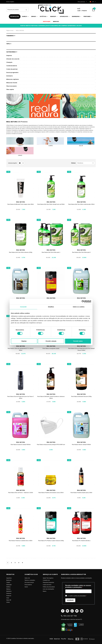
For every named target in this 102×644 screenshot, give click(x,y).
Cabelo (8, 582)
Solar (8, 598)
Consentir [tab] (23, 307)
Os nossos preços (29, 582)
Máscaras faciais (12, 83)
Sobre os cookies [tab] (79, 307)
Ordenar (73, 163)
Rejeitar (24, 341)
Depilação (9, 585)
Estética (8, 587)
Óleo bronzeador (12, 86)
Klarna (45, 591)
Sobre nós (27, 578)
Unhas (8, 602)
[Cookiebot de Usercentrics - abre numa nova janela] (83, 302)
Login (79, 11)
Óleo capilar (10, 89)
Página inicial (10, 30)
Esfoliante (9, 76)
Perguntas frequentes (48, 582)
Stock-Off (9, 600)
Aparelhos (9, 578)
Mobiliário (9, 591)
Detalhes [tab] (51, 307)
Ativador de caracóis (13, 59)
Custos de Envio (47, 585)
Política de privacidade (49, 587)
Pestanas (9, 596)
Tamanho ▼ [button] (11, 36)
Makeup (8, 589)
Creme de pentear (12, 69)
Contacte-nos (46, 580)
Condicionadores (12, 66)
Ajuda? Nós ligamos (48, 578)
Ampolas (9, 56)
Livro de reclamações (48, 589)
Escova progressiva (12, 72)
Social (26, 587)
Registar (85, 11)
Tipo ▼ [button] (9, 44)
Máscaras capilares (13, 79)
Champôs (9, 62)
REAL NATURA (20, 30)
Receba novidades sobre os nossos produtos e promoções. (78, 586)
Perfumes (9, 593)
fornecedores (28, 585)
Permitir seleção (51, 341)
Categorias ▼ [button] (12, 52)
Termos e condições (30, 580)
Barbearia (9, 580)
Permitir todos (78, 341)
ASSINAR (70, 600)
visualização (13, 163)
